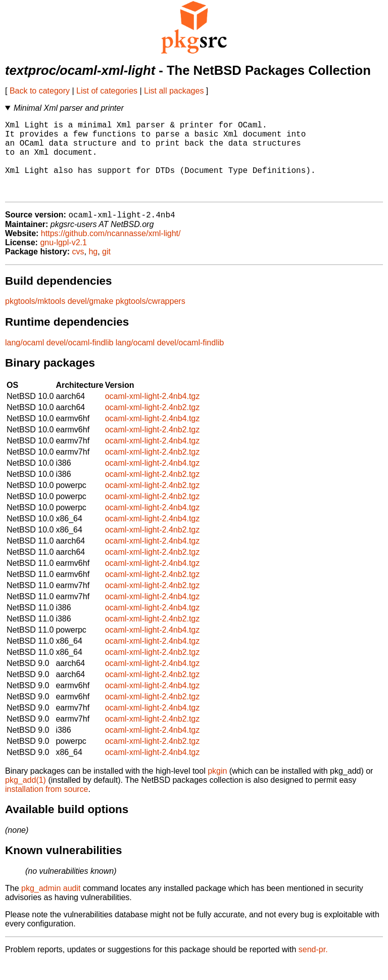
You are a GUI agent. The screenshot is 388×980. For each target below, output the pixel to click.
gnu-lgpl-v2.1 (63, 260)
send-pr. (313, 967)
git (106, 269)
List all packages (174, 91)
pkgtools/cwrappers (151, 319)
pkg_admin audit (51, 906)
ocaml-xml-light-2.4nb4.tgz (153, 414)
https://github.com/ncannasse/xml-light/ (111, 251)
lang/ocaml (25, 360)
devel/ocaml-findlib (80, 360)
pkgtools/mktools (35, 319)
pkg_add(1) (26, 798)
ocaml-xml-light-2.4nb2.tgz (153, 425)
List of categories (107, 91)
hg (93, 269)
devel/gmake (91, 319)
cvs (78, 269)
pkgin (217, 789)
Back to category (40, 91)
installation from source (47, 807)
